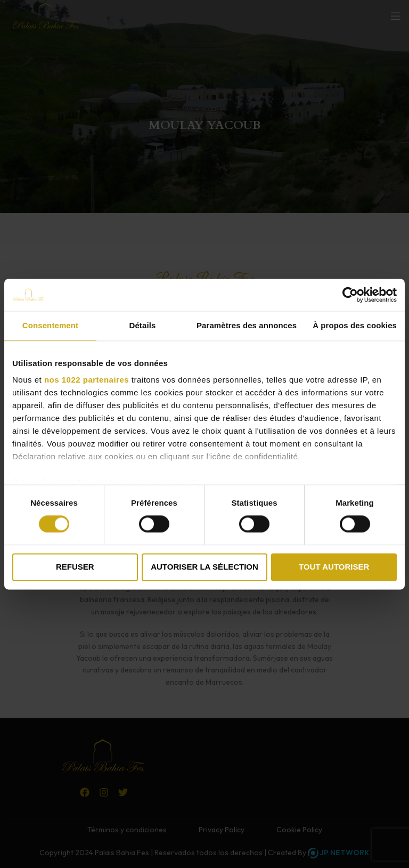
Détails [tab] (142, 325)
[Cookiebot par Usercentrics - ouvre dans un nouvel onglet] (350, 295)
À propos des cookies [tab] (355, 325)
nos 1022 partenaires (87, 380)
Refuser (75, 567)
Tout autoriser (334, 567)
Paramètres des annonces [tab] (247, 325)
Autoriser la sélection (204, 567)
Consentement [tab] (50, 325)
